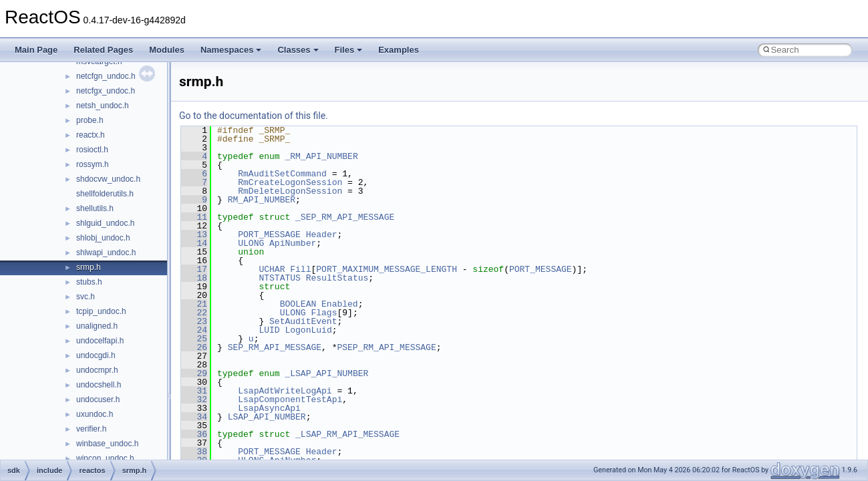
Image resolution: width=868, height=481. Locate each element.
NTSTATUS (279, 278)
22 (194, 313)
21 (194, 304)
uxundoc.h (95, 414)
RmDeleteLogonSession (290, 191)
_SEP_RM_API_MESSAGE (345, 217)
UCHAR (272, 269)
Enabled (340, 304)
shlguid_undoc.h (105, 223)
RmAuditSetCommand (282, 174)
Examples (399, 50)
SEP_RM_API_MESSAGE (275, 347)
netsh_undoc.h (103, 106)
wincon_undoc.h (105, 458)
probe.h (90, 120)
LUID (269, 330)
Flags (324, 313)
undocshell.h (99, 385)
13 (194, 234)
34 (194, 417)
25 (194, 339)
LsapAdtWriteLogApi (285, 391)
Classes (298, 50)
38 (194, 452)
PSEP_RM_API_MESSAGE (386, 347)
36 (194, 434)
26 (194, 347)
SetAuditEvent (303, 321)
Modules (167, 50)
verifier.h (91, 429)
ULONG (251, 243)
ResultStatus (337, 278)
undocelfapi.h (100, 341)
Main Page (36, 50)
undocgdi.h (96, 355)
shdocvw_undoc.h (108, 179)
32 (194, 399)
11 (194, 217)
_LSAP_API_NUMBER (326, 373)
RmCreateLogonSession (290, 182)
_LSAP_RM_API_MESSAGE (347, 434)
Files (349, 50)
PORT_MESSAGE (269, 234)
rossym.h (93, 164)
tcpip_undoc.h (101, 311)
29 (194, 373)
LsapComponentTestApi (290, 399)
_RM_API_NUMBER (321, 156)
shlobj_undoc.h (103, 238)
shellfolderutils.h (105, 194)
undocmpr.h (97, 370)
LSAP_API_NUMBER (267, 417)
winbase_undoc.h (107, 444)
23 (194, 321)
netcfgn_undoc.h (106, 76)
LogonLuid (308, 330)
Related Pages (103, 50)
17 (194, 269)
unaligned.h (97, 326)
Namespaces (231, 50)
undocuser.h (98, 399)
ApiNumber (293, 243)
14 (194, 243)
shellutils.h (95, 208)
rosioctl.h (92, 150)
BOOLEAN (298, 304)
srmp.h (89, 267)
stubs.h (89, 282)
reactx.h (91, 135)
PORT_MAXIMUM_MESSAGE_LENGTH (387, 269)
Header (322, 234)
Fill (300, 269)
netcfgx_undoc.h (106, 91)
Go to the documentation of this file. (254, 116)
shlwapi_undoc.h (106, 253)
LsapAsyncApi (269, 408)
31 (194, 391)
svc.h (86, 297)
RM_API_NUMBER (262, 200)
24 (194, 330)
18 (194, 278)
